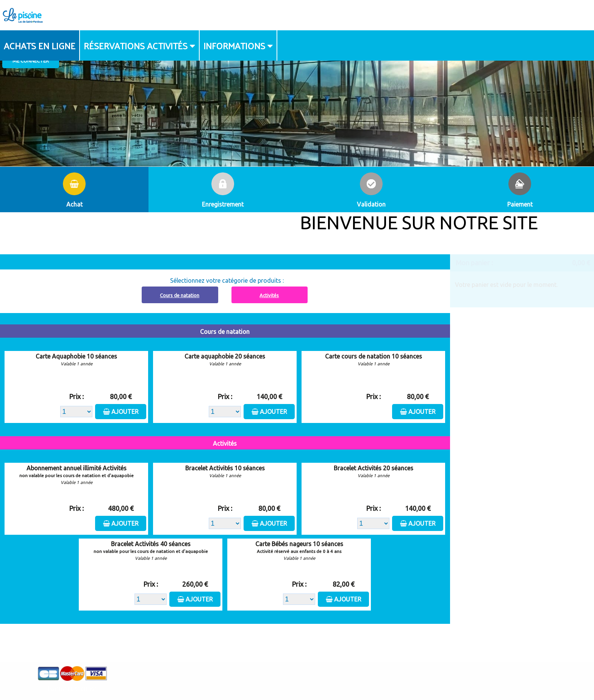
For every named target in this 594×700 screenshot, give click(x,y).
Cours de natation (180, 295)
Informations (234, 45)
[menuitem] (40, 45)
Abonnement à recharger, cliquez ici (229, 259)
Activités (269, 295)
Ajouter (125, 412)
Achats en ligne (40, 45)
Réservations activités (136, 45)
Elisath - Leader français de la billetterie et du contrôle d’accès (297, 679)
